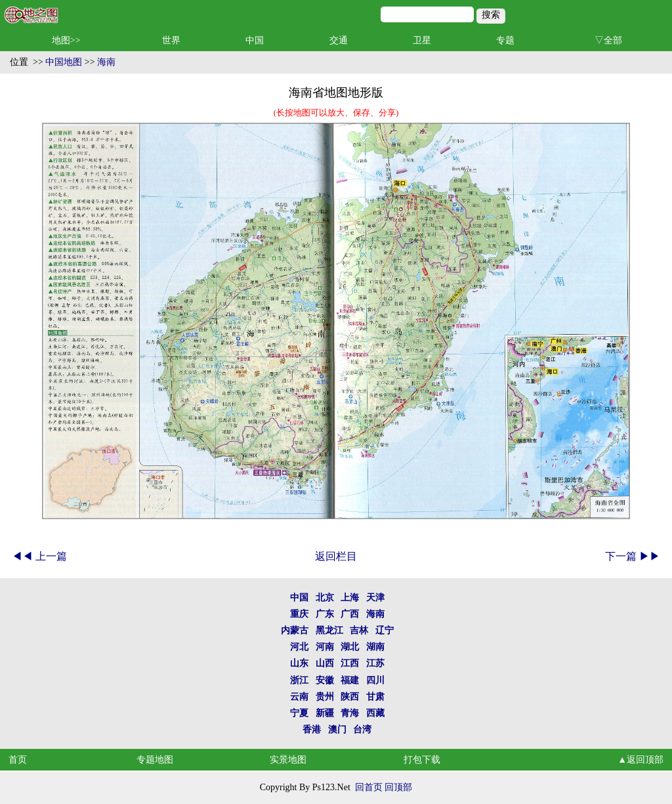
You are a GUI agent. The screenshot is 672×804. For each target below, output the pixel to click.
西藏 (375, 713)
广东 (325, 614)
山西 (325, 663)
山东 (299, 663)
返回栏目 (336, 556)
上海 (350, 598)
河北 (299, 647)
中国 (255, 40)
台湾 (362, 730)
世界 (171, 40)
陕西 (350, 697)
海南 (106, 62)
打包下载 (422, 760)
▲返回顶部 (640, 760)
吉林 (359, 630)
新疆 (325, 713)
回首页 (369, 787)
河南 (325, 647)
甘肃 (375, 697)
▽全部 (608, 40)
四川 (375, 680)
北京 (325, 598)
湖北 (350, 647)
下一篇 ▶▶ (633, 556)
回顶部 (398, 787)
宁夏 (299, 713)
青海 (350, 713)
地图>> (66, 40)
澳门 (337, 730)
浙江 (299, 680)
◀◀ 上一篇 (39, 556)
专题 (505, 40)
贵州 (325, 697)
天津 (375, 598)
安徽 (325, 680)
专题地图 (155, 760)
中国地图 (64, 62)
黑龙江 (329, 630)
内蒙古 (295, 630)
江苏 (375, 663)
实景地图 (288, 760)
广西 (350, 614)
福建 (350, 680)
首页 (18, 760)
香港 (312, 730)
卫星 (422, 40)
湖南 (375, 647)
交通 (339, 40)
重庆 (299, 614)
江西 (350, 663)
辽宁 (385, 630)
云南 (299, 697)
